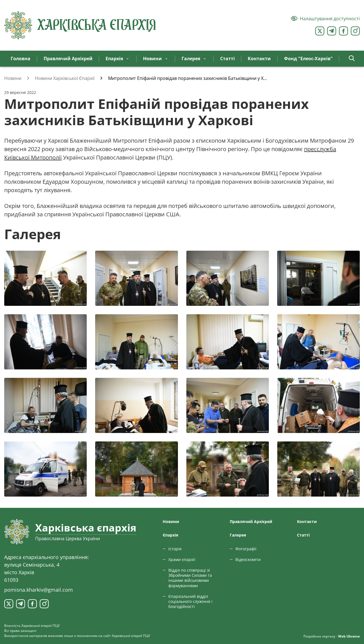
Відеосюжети (248, 559)
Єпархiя (170, 535)
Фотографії (246, 549)
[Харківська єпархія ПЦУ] (80, 25)
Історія (175, 549)
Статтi (303, 535)
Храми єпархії (182, 559)
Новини (171, 521)
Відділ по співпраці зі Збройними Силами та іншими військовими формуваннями (190, 578)
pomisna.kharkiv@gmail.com (39, 590)
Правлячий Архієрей (251, 521)
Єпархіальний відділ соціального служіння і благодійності (190, 601)
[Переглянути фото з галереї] (45, 278)
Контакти (307, 521)
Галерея (238, 535)
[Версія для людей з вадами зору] (325, 19)
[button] (352, 59)
